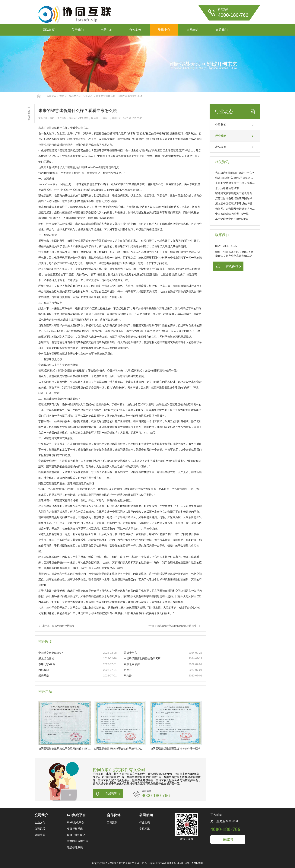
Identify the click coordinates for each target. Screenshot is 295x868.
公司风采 (40, 829)
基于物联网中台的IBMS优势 (232, 219)
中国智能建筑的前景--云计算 (232, 214)
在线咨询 (228, 839)
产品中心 (106, 30)
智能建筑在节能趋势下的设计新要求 (236, 193)
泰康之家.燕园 (132, 664)
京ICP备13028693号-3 (179, 863)
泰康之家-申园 (47, 664)
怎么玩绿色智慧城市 (227, 188)
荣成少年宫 (130, 653)
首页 (62, 96)
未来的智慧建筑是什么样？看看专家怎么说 (119, 96)
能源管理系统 (75, 848)
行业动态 (87, 96)
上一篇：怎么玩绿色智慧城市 (58, 626)
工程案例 (112, 823)
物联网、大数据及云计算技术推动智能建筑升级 (243, 209)
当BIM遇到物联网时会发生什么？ (235, 173)
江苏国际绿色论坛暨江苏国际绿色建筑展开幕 (242, 198)
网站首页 (49, 30)
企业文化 (40, 823)
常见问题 (221, 147)
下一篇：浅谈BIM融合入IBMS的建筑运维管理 (172, 626)
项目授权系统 (75, 829)
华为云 (128, 676)
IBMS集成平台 (75, 823)
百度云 (128, 670)
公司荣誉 (40, 835)
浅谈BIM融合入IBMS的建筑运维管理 (237, 178)
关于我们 (78, 30)
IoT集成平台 (76, 815)
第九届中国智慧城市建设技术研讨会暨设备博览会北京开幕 (249, 203)
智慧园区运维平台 (78, 841)
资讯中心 (164, 30)
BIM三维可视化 (76, 835)
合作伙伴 (114, 815)
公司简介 (41, 815)
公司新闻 (221, 125)
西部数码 (44, 670)
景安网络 (44, 676)
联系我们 (222, 30)
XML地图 (197, 863)
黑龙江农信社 (46, 658)
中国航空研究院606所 (51, 653)
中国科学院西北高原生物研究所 (142, 658)
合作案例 (135, 30)
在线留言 (193, 30)
